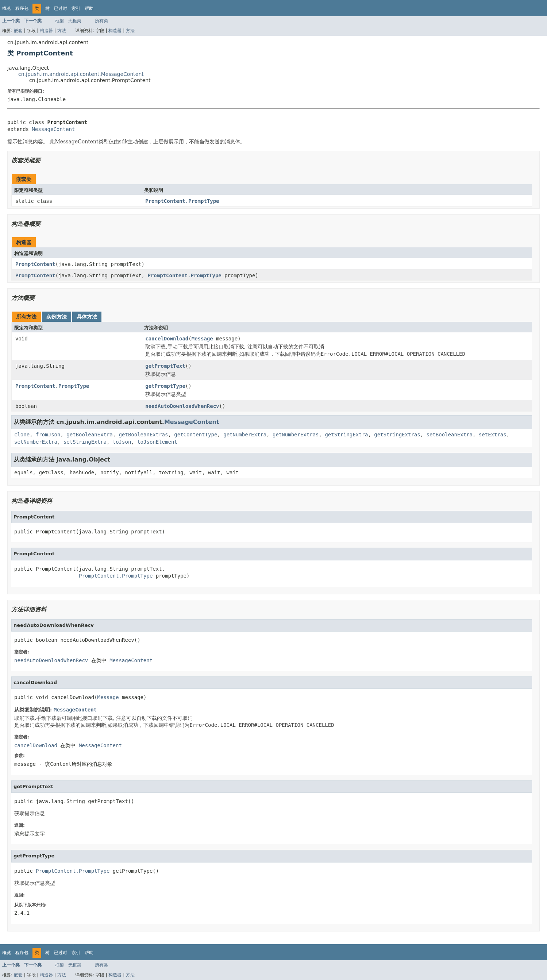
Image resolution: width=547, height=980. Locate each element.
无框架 (75, 21)
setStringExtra (85, 442)
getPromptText (165, 366)
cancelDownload (167, 339)
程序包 (22, 8)
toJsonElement (157, 442)
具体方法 (87, 317)
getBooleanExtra (89, 435)
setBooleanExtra (450, 435)
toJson (122, 442)
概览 (7, 8)
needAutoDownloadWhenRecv (182, 406)
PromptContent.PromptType (182, 201)
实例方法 (57, 317)
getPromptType (165, 386)
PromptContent (35, 264)
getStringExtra (346, 435)
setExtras (493, 435)
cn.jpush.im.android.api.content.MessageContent (81, 74)
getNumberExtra (245, 435)
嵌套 (18, 31)
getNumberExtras (296, 435)
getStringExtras (397, 435)
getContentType (196, 435)
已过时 (61, 8)
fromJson (48, 435)
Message (202, 339)
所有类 (101, 21)
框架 (59, 21)
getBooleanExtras (144, 435)
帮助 (89, 8)
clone (22, 435)
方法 (62, 31)
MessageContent (53, 129)
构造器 (46, 31)
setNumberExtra (36, 442)
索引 (76, 8)
